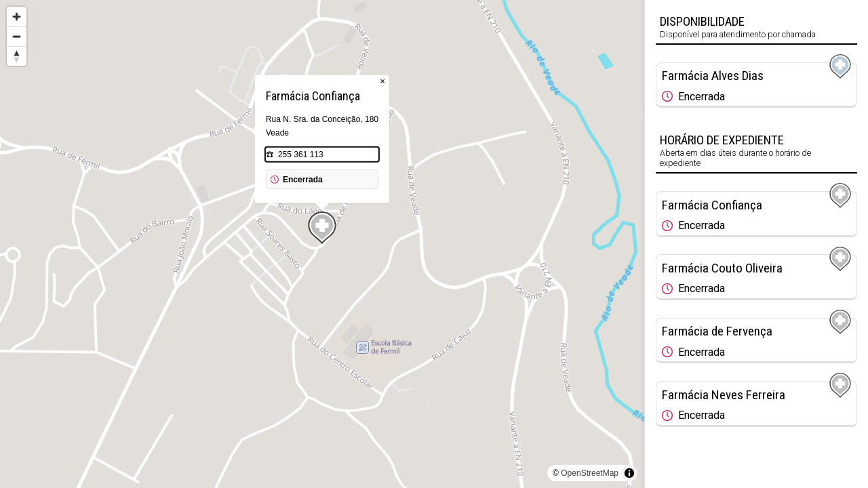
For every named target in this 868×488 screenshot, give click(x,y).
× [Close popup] (382, 81)
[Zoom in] (17, 17)
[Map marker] (322, 228)
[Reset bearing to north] (17, 56)
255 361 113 (301, 155)
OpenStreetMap (590, 473)
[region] (322, 244)
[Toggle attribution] (629, 473)
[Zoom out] (17, 36)
